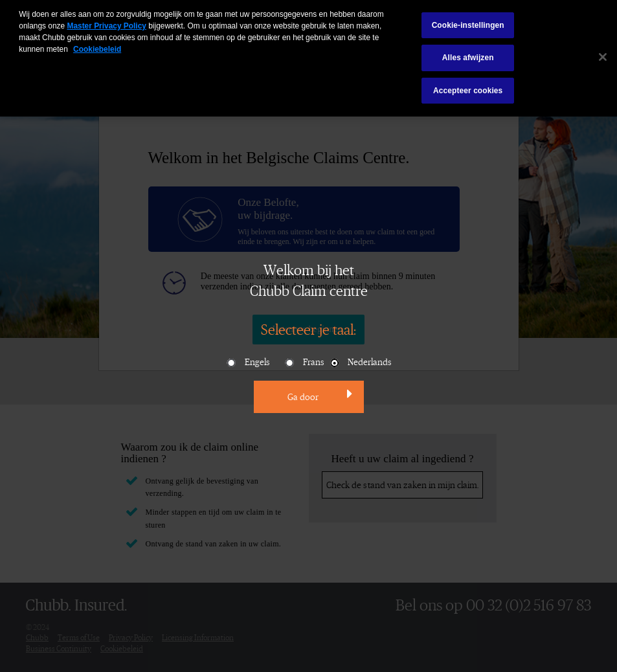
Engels (248, 363)
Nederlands (360, 363)
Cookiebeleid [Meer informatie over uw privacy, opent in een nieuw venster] (97, 45)
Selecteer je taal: (308, 329)
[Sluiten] (603, 53)
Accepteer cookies (468, 87)
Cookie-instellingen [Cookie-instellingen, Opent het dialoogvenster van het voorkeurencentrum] (468, 21)
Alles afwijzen (468, 54)
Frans (304, 363)
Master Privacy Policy (106, 22)
